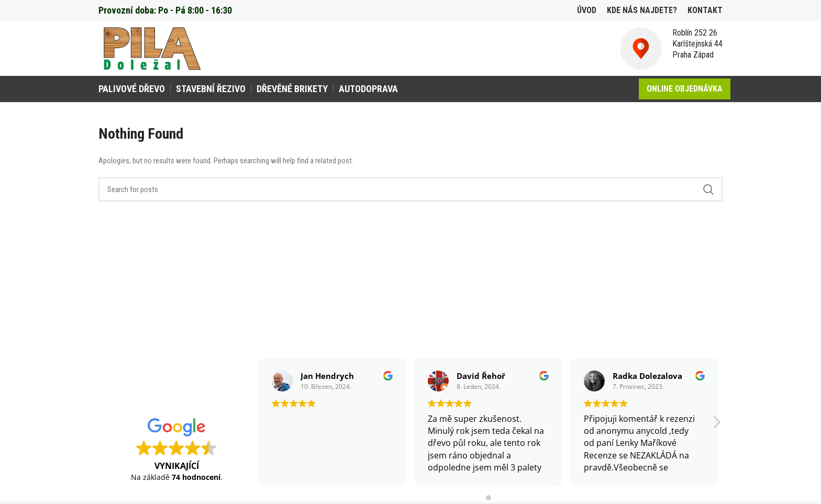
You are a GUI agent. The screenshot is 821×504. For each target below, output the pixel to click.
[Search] (410, 189)
